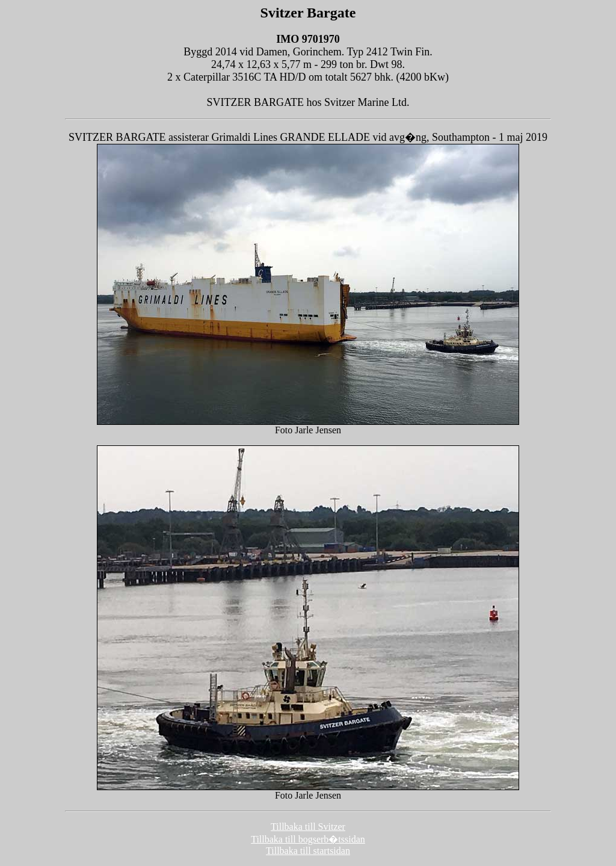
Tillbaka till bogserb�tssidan (308, 839)
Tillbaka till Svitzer (308, 827)
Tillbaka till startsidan (308, 851)
